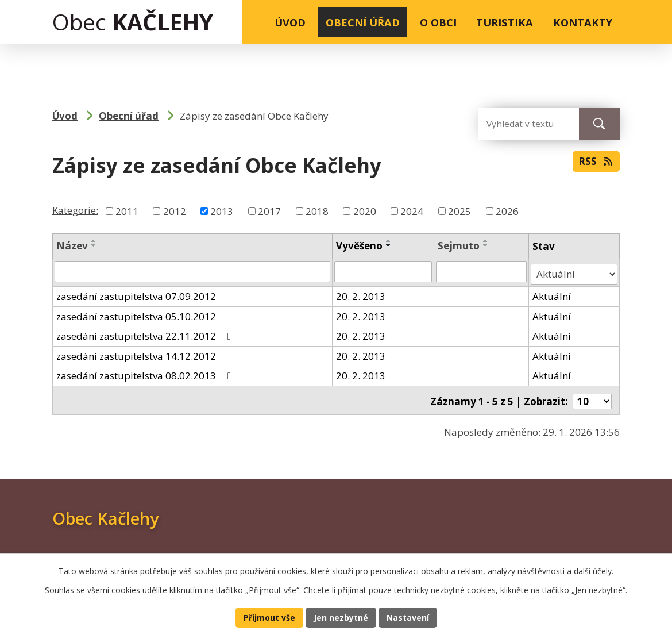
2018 (317, 211)
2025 (459, 211)
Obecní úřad (363, 22)
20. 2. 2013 (361, 293)
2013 (222, 211)
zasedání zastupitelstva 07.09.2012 (136, 293)
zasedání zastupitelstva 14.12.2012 (136, 353)
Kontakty (583, 22)
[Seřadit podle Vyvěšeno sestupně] (389, 245)
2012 (175, 211)
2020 (365, 211)
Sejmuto (459, 246)
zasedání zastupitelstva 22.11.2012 (146, 333)
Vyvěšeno (360, 246)
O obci (438, 22)
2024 (412, 211)
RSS (595, 164)
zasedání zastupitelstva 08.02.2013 (146, 373)
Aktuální (552, 293)
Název (72, 246)
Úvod (290, 22)
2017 (269, 211)
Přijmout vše (267, 617)
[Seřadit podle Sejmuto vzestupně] (486, 241)
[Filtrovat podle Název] (193, 271)
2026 (507, 211)
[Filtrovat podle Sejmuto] (482, 271)
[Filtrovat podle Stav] (574, 271)
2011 (127, 211)
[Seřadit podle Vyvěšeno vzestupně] (389, 241)
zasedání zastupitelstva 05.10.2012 (136, 313)
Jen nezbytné (341, 617)
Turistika (505, 22)
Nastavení (410, 617)
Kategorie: (75, 210)
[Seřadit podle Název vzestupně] (94, 241)
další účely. (594, 570)
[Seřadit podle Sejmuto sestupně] (486, 245)
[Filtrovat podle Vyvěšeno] (384, 271)
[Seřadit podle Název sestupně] (94, 245)
